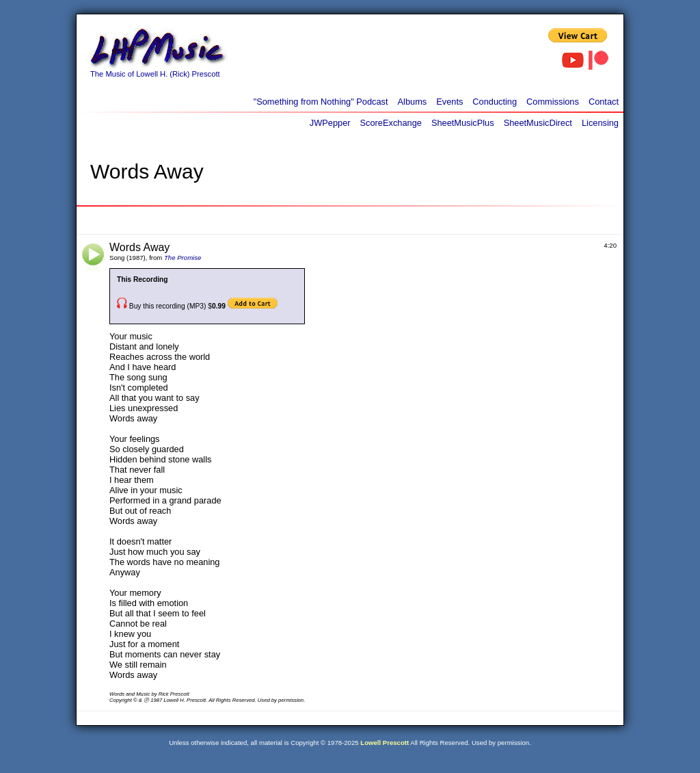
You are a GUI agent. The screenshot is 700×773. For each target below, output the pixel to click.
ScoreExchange (391, 123)
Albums (413, 102)
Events (449, 102)
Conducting (495, 102)
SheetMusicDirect (538, 123)
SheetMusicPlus (463, 123)
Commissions (553, 102)
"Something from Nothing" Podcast (321, 102)
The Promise (183, 258)
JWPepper (330, 123)
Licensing (600, 123)
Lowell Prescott (385, 743)
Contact (604, 102)
